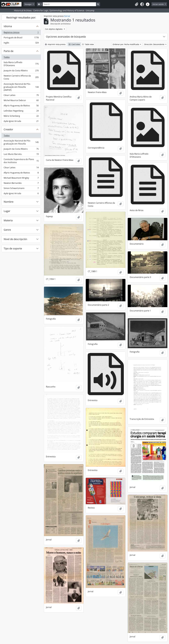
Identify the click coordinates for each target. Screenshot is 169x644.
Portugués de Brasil (21, 38)
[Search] (69, 4)
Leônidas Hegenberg (21, 111)
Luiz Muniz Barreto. (21, 155)
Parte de (9, 51)
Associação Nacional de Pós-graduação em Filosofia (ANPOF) (21, 87)
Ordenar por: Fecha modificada (126, 44)
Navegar (28, 4)
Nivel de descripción (15, 239)
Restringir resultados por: (21, 18)
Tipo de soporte (13, 248)
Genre (7, 230)
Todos (7, 57)
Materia (8, 220)
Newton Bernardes (21, 184)
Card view (74, 44)
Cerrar (67, 16)
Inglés (21, 43)
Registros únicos (21, 33)
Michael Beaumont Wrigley (21, 178)
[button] (137, 4)
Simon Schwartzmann (21, 189)
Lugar (7, 211)
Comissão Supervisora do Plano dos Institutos (21, 161)
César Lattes (21, 96)
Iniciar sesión (158, 4)
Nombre (9, 202)
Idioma (8, 26)
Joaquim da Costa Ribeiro (21, 71)
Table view (88, 44)
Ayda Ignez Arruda (21, 122)
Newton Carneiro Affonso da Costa (21, 77)
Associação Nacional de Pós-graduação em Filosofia (21, 142)
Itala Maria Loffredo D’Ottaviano (21, 64)
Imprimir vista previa (55, 44)
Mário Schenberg (21, 116)
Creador (8, 129)
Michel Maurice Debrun (21, 101)
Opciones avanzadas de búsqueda (66, 37)
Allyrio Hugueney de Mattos (21, 106)
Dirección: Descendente (155, 44)
